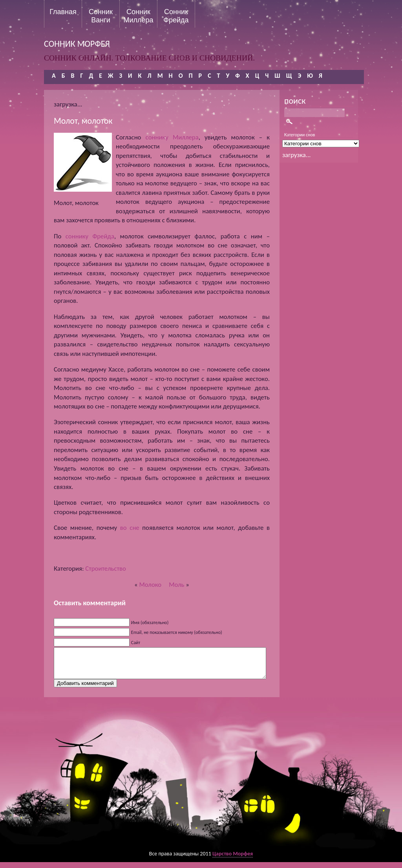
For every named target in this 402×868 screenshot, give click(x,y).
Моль (176, 585)
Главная (63, 12)
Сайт (136, 643)
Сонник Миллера (138, 16)
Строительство (106, 569)
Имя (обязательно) (150, 623)
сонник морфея (77, 44)
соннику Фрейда (90, 236)
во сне (130, 528)
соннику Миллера (172, 137)
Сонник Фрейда (176, 16)
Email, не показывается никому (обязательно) (177, 632)
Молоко (150, 585)
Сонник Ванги (101, 16)
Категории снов (300, 135)
